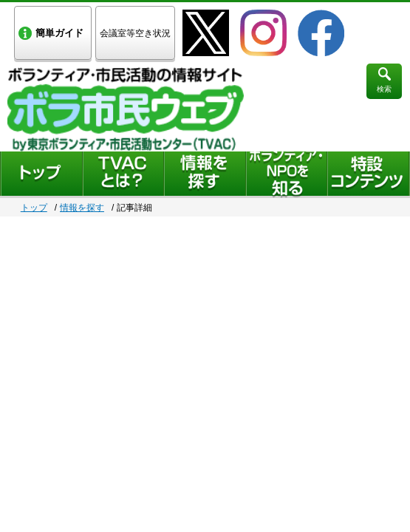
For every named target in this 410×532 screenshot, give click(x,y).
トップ (34, 208)
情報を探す (82, 208)
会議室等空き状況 (135, 33)
